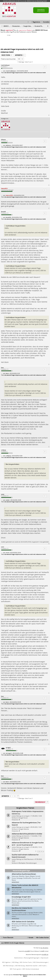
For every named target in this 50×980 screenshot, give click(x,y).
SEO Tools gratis (15, 969)
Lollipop (4, 450)
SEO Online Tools (26, 962)
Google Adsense (24, 829)
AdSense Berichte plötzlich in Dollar (27, 834)
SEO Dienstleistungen (41, 962)
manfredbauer (5, 65)
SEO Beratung (20, 966)
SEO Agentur (6, 962)
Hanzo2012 (4, 188)
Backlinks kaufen (32, 966)
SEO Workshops (8, 966)
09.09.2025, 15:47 (36, 827)
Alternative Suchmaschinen (24, 874)
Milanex (3, 140)
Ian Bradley (44, 948)
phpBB (27, 951)
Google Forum (23, 818)
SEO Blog (15, 962)
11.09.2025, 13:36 (36, 816)
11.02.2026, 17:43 (36, 836)
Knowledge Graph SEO (21, 897)
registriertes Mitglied (25, 30)
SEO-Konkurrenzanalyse (31, 969)
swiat (3, 494)
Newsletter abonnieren (41, 10)
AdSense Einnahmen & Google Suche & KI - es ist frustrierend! (28, 844)
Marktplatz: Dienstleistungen (28, 863)
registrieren (9, 30)
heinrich (27, 836)
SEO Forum (21, 1)
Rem (2, 368)
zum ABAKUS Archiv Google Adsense (13, 943)
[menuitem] (45, 22)
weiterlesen (15, 882)
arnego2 (8, 747)
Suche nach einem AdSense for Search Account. (25, 856)
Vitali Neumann (29, 859)
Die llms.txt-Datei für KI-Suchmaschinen (22, 909)
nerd (3, 547)
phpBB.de (45, 954)
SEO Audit (43, 966)
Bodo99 (3, 212)
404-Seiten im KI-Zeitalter (23, 922)
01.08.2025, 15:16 (36, 847)
